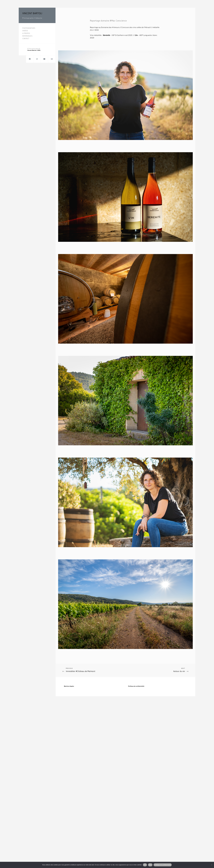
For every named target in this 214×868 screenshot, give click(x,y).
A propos (26, 33)
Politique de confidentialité (136, 686)
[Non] (211, 865)
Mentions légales (69, 686)
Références (27, 36)
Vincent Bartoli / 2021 (34, 50)
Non (150, 865)
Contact (26, 38)
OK (145, 865)
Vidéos (25, 31)
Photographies (29, 28)
